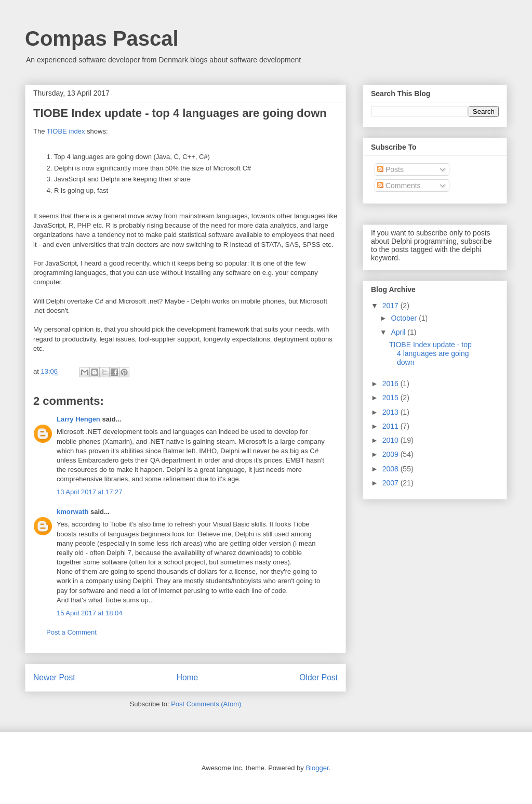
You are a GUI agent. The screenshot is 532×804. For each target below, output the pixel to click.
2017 (391, 306)
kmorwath (72, 512)
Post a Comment (71, 632)
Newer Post (54, 677)
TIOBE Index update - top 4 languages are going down (430, 353)
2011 (391, 426)
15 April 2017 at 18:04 (90, 613)
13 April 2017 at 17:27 (90, 492)
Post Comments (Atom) (206, 704)
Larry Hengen (78, 419)
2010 (391, 440)
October (405, 318)
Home (188, 677)
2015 (391, 398)
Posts (390, 169)
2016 (391, 384)
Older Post (318, 677)
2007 (391, 483)
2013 (391, 412)
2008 (391, 469)
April (399, 332)
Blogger (317, 768)
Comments (399, 186)
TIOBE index (66, 131)
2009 (391, 454)
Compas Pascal (102, 38)
